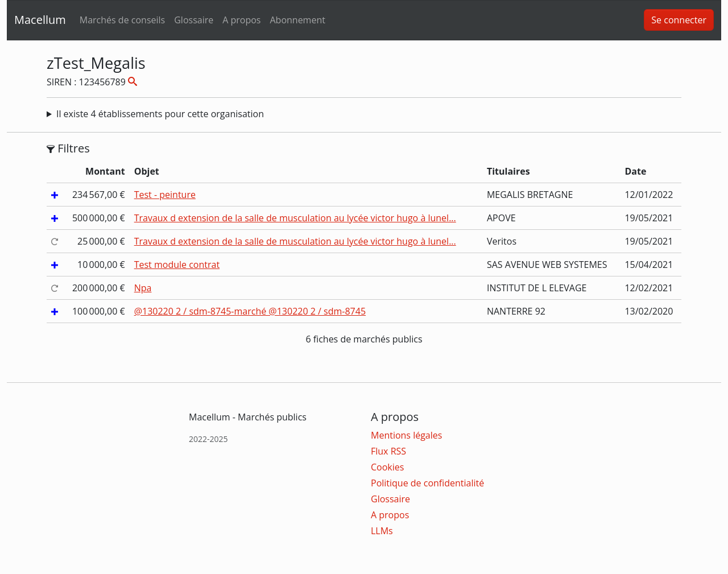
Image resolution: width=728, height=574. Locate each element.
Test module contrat (177, 265)
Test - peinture (165, 195)
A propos (241, 20)
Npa (143, 288)
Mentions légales (406, 435)
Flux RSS (388, 451)
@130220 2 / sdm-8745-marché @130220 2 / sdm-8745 (250, 311)
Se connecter (679, 20)
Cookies (387, 467)
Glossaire (194, 20)
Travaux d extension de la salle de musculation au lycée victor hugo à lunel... (295, 218)
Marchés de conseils (122, 20)
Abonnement (297, 20)
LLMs (382, 531)
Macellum (40, 20)
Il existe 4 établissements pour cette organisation (160, 114)
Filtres (68, 148)
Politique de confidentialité (427, 483)
